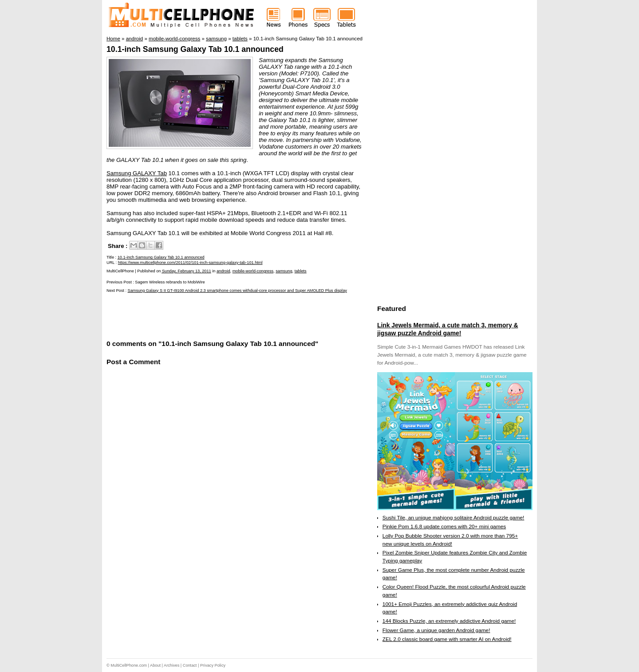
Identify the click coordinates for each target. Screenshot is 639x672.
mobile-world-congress (253, 271)
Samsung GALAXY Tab (137, 173)
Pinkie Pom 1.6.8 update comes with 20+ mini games (444, 527)
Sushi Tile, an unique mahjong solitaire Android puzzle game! (454, 518)
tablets (301, 271)
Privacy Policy (213, 665)
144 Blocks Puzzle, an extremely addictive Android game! (449, 621)
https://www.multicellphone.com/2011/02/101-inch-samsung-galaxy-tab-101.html (190, 263)
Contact (190, 665)
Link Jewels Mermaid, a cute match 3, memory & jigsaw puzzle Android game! (448, 329)
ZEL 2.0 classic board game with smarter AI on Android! (447, 639)
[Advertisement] (210, 315)
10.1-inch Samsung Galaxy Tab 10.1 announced (195, 49)
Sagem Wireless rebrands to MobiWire (170, 282)
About (155, 665)
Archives (172, 665)
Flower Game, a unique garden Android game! (436, 630)
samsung (284, 271)
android (223, 271)
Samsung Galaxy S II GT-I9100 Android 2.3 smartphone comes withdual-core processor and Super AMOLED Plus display (237, 291)
